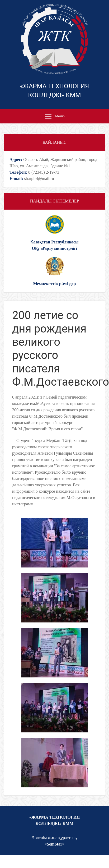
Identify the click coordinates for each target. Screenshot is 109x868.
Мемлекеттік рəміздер (55, 284)
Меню (54, 117)
